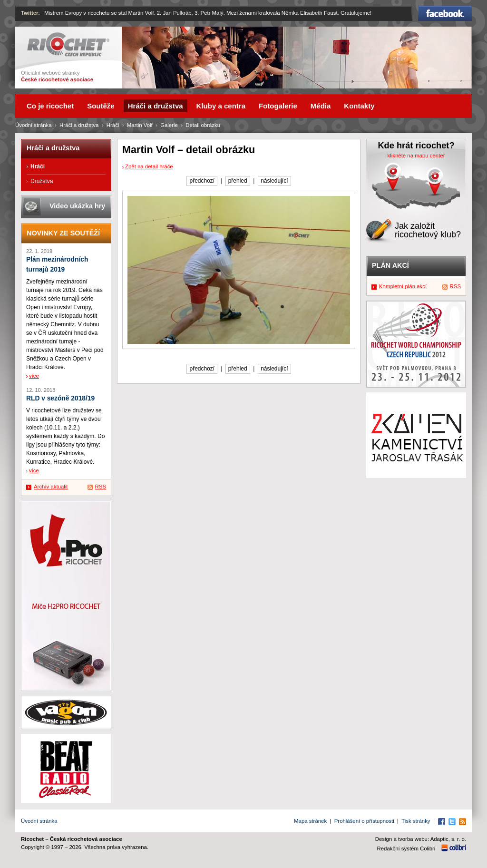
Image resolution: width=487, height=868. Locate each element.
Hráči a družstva (79, 125)
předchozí (202, 181)
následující (274, 181)
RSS (101, 487)
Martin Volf (140, 125)
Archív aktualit (51, 487)
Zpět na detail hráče (149, 166)
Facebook (445, 13)
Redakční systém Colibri (406, 848)
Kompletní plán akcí (403, 286)
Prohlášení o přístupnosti (364, 821)
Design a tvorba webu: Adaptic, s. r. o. (421, 839)
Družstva (42, 181)
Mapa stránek (310, 821)
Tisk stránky (416, 821)
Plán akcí (390, 265)
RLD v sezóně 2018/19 (60, 398)
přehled (238, 181)
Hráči (113, 125)
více (34, 376)
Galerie (169, 125)
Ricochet (68, 44)
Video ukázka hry (77, 206)
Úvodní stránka (34, 125)
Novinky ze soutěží (63, 233)
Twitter (30, 13)
